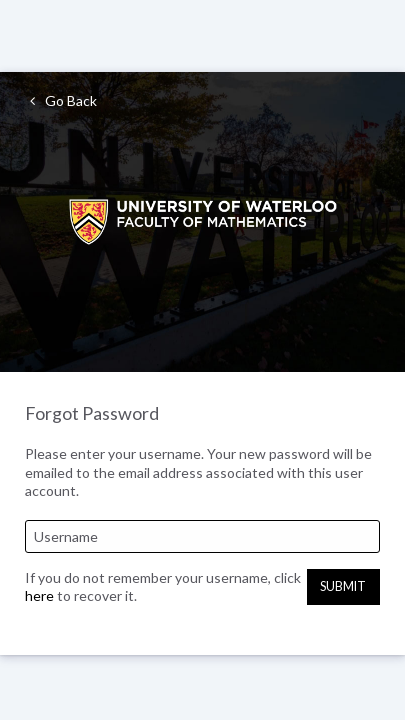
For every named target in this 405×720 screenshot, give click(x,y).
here (39, 595)
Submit (343, 586)
